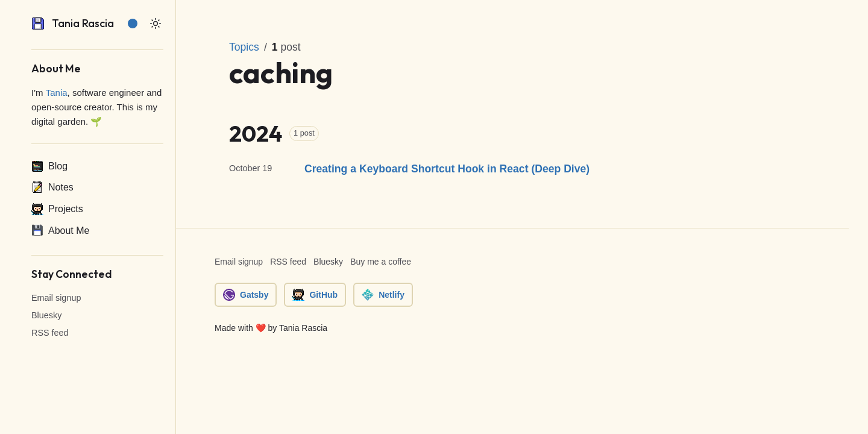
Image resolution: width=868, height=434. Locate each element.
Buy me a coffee (381, 262)
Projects (57, 209)
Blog (49, 166)
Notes (52, 187)
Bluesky (46, 315)
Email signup (56, 298)
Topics (244, 47)
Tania (57, 93)
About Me (60, 230)
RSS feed (50, 333)
